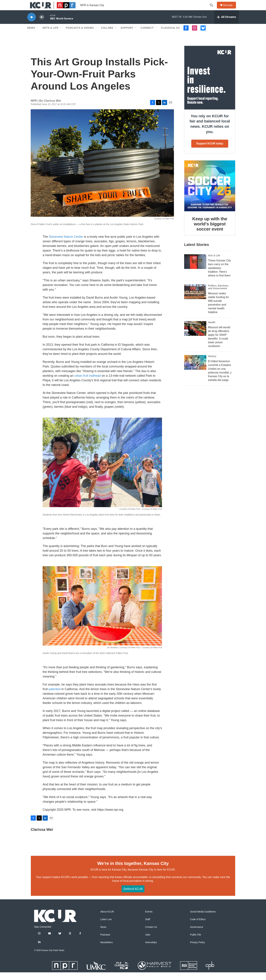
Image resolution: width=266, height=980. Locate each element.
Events (149, 919)
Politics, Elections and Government (218, 295)
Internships (151, 950)
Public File (196, 942)
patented (55, 697)
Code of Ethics (198, 927)
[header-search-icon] (213, 9)
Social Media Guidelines (203, 919)
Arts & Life (51, 35)
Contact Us (151, 935)
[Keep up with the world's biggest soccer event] (210, 194)
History (212, 364)
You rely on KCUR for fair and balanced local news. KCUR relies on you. (210, 132)
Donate (230, 9)
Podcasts (105, 942)
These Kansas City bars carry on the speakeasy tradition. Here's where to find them (219, 276)
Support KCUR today (210, 151)
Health (212, 330)
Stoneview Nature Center (66, 244)
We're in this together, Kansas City (133, 871)
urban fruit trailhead (88, 383)
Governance (197, 935)
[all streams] (227, 25)
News (31, 35)
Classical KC (171, 35)
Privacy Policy (198, 950)
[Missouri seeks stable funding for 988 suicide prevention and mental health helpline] (195, 299)
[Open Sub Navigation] (38, 35)
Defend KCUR (133, 896)
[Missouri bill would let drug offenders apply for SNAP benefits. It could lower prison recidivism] (195, 336)
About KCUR (107, 919)
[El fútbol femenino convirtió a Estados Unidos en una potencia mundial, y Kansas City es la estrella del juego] (195, 370)
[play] (32, 25)
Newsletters (106, 950)
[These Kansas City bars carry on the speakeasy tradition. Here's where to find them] (195, 269)
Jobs (148, 942)
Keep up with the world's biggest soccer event (210, 232)
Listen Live (106, 927)
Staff (148, 927)
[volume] (42, 25)
